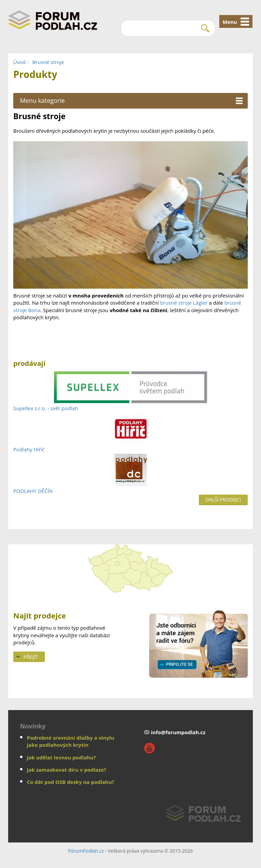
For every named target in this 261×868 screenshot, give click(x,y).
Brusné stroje (48, 62)
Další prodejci (223, 500)
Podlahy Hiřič (29, 449)
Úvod (20, 62)
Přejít (31, 657)
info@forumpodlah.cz (178, 732)
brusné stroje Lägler (184, 303)
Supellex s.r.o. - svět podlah (46, 408)
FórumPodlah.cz (86, 851)
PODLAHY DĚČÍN (33, 491)
